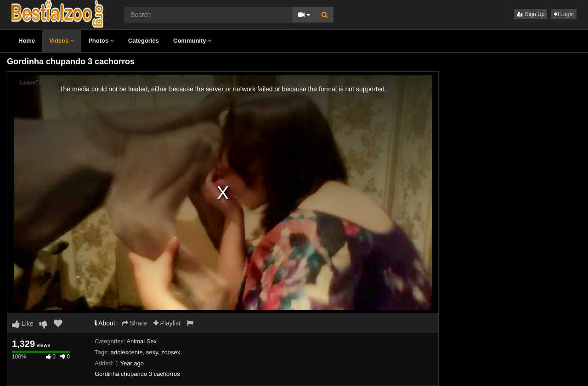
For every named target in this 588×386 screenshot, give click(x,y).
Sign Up (531, 14)
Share (134, 323)
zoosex (171, 352)
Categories (144, 41)
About (105, 323)
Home (27, 41)
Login (564, 14)
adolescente (127, 352)
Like (23, 324)
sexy (152, 352)
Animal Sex (141, 341)
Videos (62, 41)
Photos (101, 41)
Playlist (167, 323)
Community (192, 41)
